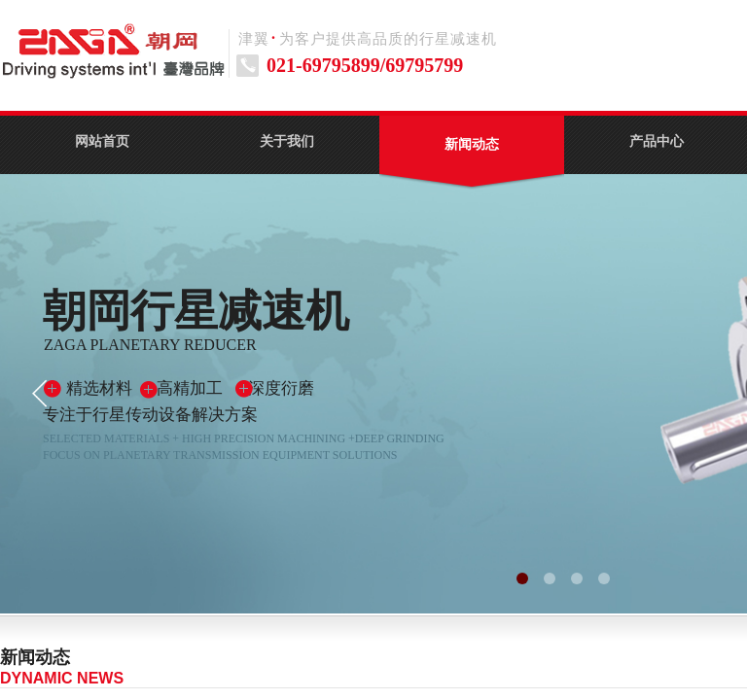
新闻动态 (472, 144)
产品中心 (657, 141)
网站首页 (102, 141)
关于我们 (287, 141)
